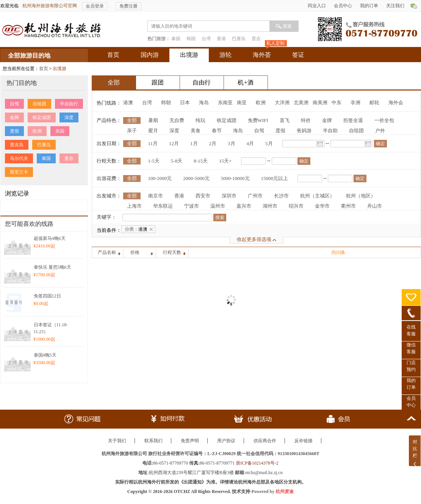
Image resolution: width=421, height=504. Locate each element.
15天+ (225, 161)
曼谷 (69, 158)
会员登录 (95, 6)
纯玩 (200, 120)
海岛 (204, 103)
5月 (269, 143)
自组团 (39, 104)
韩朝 (166, 103)
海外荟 (262, 55)
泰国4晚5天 (45, 355)
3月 (232, 143)
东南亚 (225, 103)
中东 (336, 103)
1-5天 (154, 161)
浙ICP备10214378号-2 (257, 463)
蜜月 (153, 131)
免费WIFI (258, 120)
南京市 (156, 196)
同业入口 (317, 6)
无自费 (177, 120)
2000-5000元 (196, 178)
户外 (380, 131)
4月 (250, 143)
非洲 (355, 103)
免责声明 (190, 441)
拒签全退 (353, 120)
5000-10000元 (235, 178)
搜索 (287, 26)
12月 (174, 143)
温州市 (218, 206)
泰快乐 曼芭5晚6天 (52, 267)
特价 (306, 120)
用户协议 (226, 441)
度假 (14, 131)
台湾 (206, 39)
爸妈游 (304, 131)
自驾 (14, 104)
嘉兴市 (244, 206)
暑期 (153, 120)
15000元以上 (275, 178)
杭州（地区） (361, 196)
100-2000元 (160, 178)
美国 (60, 131)
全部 (132, 120)
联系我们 (153, 441)
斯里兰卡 (19, 172)
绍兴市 (296, 206)
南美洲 (320, 103)
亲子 (132, 131)
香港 (221, 39)
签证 (298, 55)
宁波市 (192, 206)
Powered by (273, 491)
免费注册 (128, 6)
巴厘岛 (239, 39)
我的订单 (369, 6)
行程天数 (172, 252)
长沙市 (281, 196)
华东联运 (163, 206)
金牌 (14, 117)
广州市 (255, 196)
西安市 (203, 196)
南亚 (242, 103)
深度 (69, 117)
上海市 (134, 206)
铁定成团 (42, 117)
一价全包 (384, 120)
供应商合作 (265, 441)
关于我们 (117, 441)
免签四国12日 (47, 296)
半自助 (330, 131)
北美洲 (301, 103)
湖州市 (270, 206)
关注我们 (395, 6)
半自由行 (69, 104)
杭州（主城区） (317, 196)
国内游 (150, 55)
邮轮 (374, 103)
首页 (113, 55)
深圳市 (229, 196)
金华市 (322, 206)
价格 (135, 252)
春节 (217, 131)
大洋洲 (282, 103)
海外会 (396, 103)
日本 (185, 103)
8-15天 (201, 161)
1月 (194, 143)
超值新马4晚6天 (50, 238)
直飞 (285, 120)
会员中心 (343, 6)
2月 (213, 143)
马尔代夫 (19, 158)
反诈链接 (304, 441)
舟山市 (375, 206)
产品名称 (107, 252)
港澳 (128, 103)
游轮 (225, 55)
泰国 (176, 39)
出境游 (189, 55)
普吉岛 (17, 145)
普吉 (256, 39)
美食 (196, 131)
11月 (153, 143)
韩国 (191, 39)
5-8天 (177, 161)
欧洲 (37, 131)
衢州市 (348, 206)
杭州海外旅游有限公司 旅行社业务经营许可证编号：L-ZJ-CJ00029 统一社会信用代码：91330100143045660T (210, 454)
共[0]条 (338, 252)
